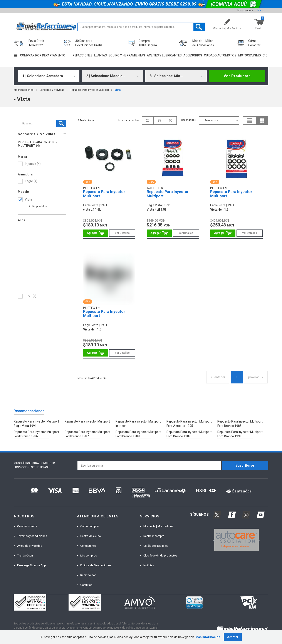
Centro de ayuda (91, 536)
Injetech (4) (33, 164)
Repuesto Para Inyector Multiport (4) (38, 144)
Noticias (149, 565)
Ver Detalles (122, 233)
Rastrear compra (154, 536)
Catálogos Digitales (156, 546)
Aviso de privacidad (30, 546)
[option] (236, 540)
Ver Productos (237, 76)
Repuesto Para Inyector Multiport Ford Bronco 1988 (138, 434)
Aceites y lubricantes (164, 55)
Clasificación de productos (160, 556)
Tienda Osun (25, 556)
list (250, 121)
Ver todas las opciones (38, 206)
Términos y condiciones (32, 536)
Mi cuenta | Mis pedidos (158, 526)
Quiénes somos (27, 526)
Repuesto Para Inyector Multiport (89, 90)
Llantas (101, 55)
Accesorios (193, 55)
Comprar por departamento (43, 55)
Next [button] (258, 540)
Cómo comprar (90, 526)
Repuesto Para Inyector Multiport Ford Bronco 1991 (240, 434)
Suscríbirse (245, 465)
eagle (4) (31, 181)
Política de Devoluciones (96, 565)
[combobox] (49, 76)
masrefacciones (24, 90)
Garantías (86, 585)
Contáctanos (88, 546)
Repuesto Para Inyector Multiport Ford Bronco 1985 (240, 424)
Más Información (208, 637)
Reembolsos (88, 575)
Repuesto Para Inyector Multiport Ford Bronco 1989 (189, 434)
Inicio (261, 10)
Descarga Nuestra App (32, 565)
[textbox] (141, 27)
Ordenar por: (189, 120)
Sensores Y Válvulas (52, 90)
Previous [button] (213, 540)
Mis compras (245, 10)
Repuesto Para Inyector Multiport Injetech (138, 424)
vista (117, 90)
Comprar (96, 233)
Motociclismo (250, 55)
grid (262, 121)
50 (171, 121)
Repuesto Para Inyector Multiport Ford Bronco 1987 (87, 434)
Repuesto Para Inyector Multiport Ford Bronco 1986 (36, 434)
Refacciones (82, 55)
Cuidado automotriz (220, 55)
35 (159, 121)
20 (148, 121)
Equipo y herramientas (127, 55)
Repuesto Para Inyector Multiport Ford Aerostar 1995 (189, 424)
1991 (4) (31, 296)
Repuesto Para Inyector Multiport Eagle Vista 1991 (36, 424)
